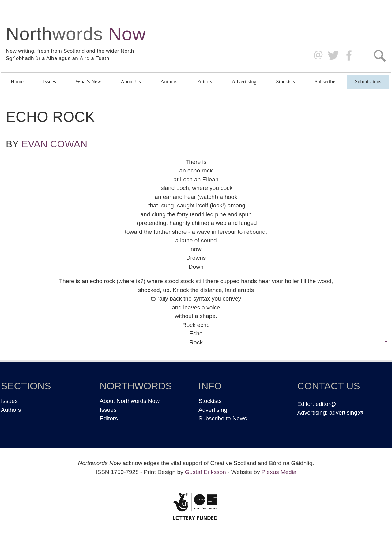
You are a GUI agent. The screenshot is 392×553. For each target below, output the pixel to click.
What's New (88, 82)
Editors (204, 82)
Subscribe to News (223, 418)
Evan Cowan (54, 144)
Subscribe (325, 82)
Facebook (350, 56)
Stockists (285, 82)
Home (17, 82)
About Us (131, 82)
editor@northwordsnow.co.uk (317, 56)
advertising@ (346, 413)
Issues (50, 82)
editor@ (326, 404)
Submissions (368, 82)
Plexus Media (279, 472)
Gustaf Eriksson (205, 472)
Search (380, 56)
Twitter (333, 56)
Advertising (244, 82)
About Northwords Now (130, 401)
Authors (169, 82)
